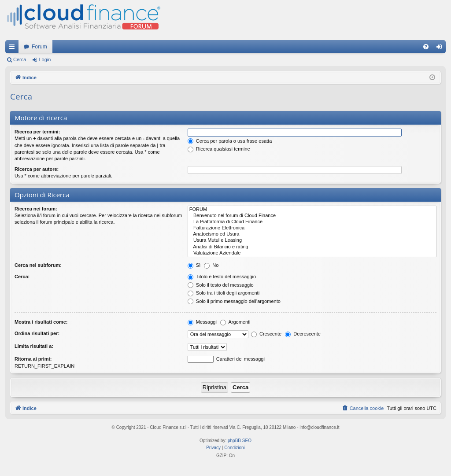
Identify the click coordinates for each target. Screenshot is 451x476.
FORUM (312, 210)
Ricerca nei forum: (36, 209)
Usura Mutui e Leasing (312, 240)
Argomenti (235, 322)
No (211, 265)
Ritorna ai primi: (33, 359)
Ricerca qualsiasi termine (219, 149)
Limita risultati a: (34, 346)
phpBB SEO (240, 441)
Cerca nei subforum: (38, 265)
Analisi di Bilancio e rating (312, 247)
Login (45, 59)
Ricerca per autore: (37, 169)
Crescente (266, 334)
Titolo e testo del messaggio (222, 277)
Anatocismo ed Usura (312, 234)
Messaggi (202, 322)
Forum (39, 47)
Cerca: (22, 277)
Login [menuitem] (441, 48)
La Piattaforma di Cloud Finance (312, 222)
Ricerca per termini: (37, 132)
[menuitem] (426, 47)
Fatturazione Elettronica (312, 228)
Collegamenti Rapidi (14, 48)
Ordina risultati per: (37, 333)
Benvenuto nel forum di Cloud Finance (312, 216)
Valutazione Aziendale (312, 253)
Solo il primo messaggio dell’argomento (234, 301)
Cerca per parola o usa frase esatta (230, 141)
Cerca (20, 59)
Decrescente (303, 334)
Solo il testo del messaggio (221, 285)
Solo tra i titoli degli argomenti (224, 293)
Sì (194, 265)
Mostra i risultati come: (41, 322)
